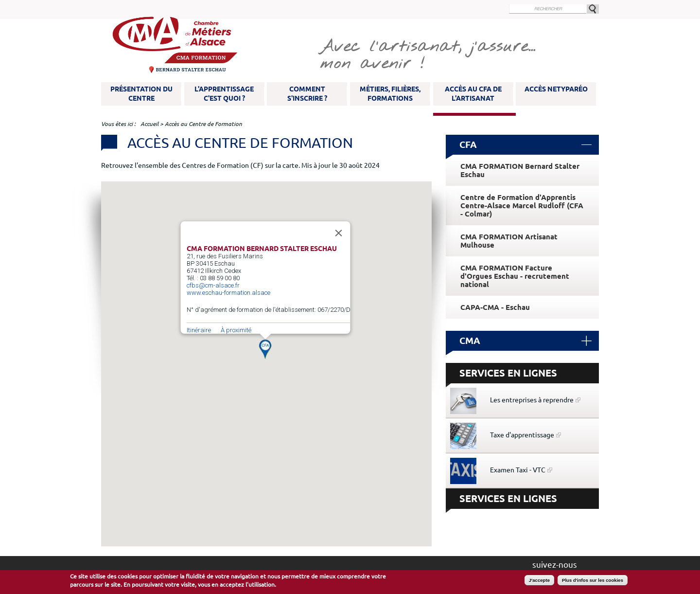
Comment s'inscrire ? (307, 94)
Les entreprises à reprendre (532, 400)
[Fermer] (339, 233)
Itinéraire (199, 330)
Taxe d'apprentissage (522, 435)
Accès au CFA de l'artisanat (473, 94)
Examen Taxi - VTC (518, 470)
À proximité (236, 330)
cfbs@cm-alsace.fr (213, 285)
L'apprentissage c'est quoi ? (224, 94)
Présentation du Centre (141, 94)
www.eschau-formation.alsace (228, 293)
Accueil (149, 124)
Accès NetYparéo (556, 89)
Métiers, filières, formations (390, 94)
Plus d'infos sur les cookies (593, 580)
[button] (265, 349)
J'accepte (539, 580)
